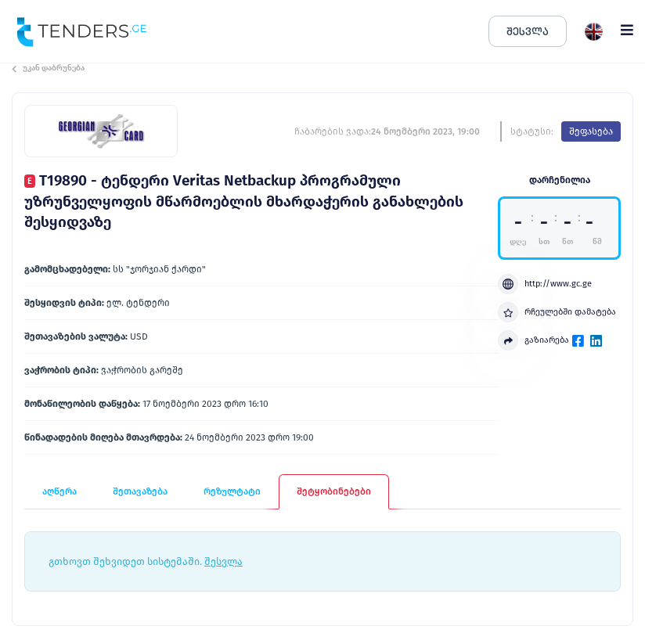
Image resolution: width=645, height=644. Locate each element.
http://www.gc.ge (545, 284)
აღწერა (59, 491)
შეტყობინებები (334, 491)
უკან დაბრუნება (48, 68)
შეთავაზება (140, 491)
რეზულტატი (232, 491)
